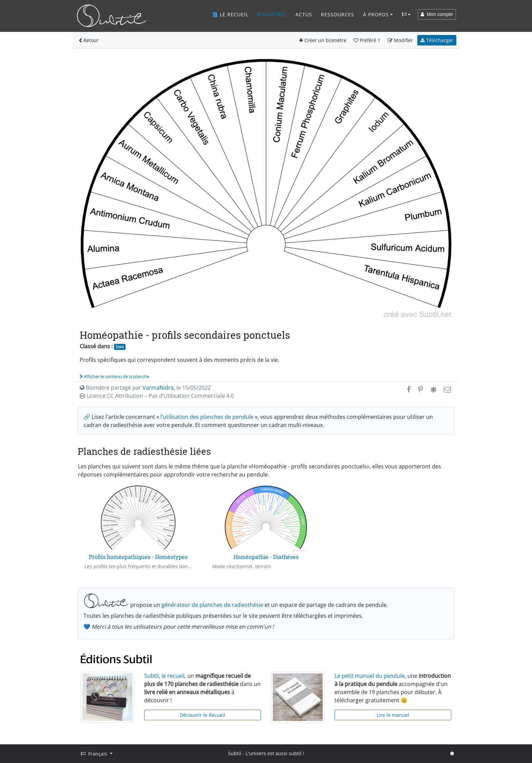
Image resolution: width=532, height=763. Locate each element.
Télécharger (437, 40)
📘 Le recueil (230, 14)
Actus (304, 14)
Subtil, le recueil (164, 676)
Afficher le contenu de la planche (115, 376)
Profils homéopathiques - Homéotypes (138, 557)
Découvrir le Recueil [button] (203, 715)
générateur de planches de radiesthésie (212, 605)
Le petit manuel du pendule (370, 676)
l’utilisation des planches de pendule (207, 417)
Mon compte (437, 14)
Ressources (338, 14)
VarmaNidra (158, 388)
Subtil (235, 753)
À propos (376, 14)
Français (95, 754)
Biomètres (272, 14)
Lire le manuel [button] (393, 715)
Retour (89, 40)
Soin (120, 347)
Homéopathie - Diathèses (266, 557)
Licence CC (157, 396)
